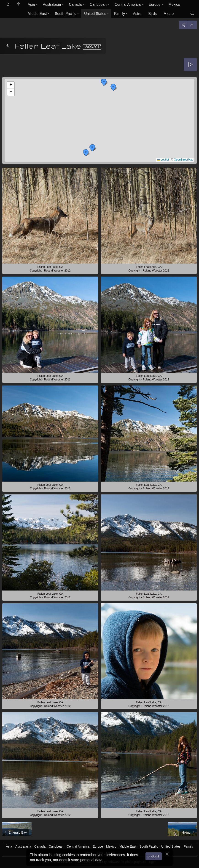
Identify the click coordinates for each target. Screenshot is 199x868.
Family (120, 14)
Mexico (174, 4)
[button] (113, 87)
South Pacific (66, 14)
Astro (137, 14)
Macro (169, 14)
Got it (155, 856)
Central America (128, 4)
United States (95, 14)
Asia (31, 4)
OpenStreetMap (184, 160)
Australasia (52, 4)
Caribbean (98, 4)
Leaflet (163, 160)
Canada (75, 4)
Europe (155, 4)
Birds (153, 14)
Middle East (37, 14)
